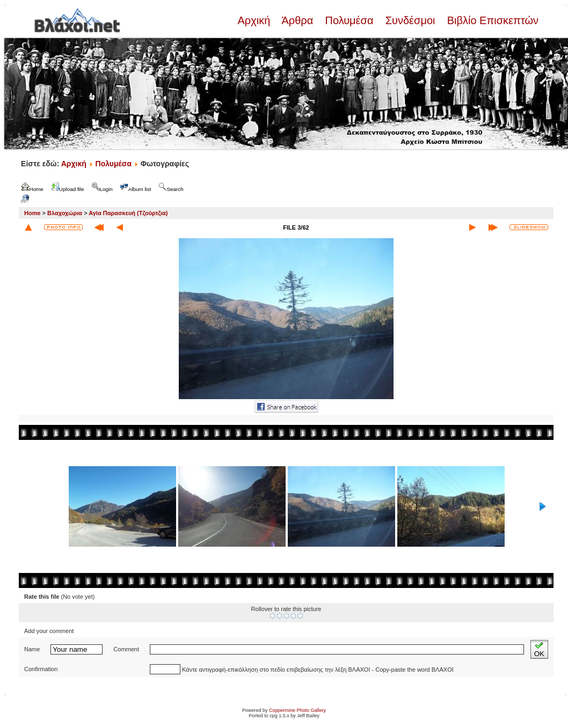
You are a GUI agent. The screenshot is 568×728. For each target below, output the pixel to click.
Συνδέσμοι (410, 20)
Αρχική (255, 20)
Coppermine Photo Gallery (297, 710)
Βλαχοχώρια (65, 213)
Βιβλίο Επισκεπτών (491, 20)
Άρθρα (298, 20)
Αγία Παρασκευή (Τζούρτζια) (128, 213)
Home (32, 213)
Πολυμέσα (349, 20)
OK (539, 649)
